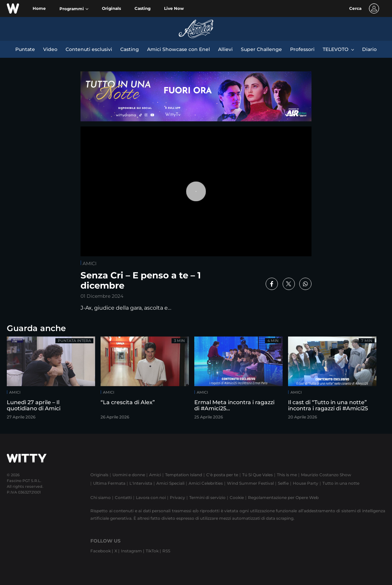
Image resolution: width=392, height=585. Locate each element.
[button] (74, 9)
